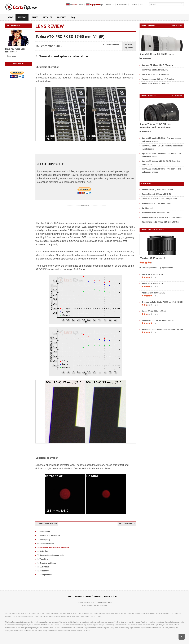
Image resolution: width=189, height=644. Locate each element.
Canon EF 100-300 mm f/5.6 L (154, 311)
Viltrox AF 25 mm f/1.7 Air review (155, 84)
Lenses (35, 17)
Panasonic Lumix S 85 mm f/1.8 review (158, 79)
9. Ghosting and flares (47, 563)
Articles (47, 17)
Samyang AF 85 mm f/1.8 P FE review (157, 65)
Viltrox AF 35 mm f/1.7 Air (152, 284)
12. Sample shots (45, 575)
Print (129, 45)
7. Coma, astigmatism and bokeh (51, 555)
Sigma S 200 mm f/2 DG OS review (157, 54)
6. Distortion (43, 551)
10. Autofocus (43, 567)
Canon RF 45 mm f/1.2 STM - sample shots (159, 199)
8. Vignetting (43, 559)
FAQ (73, 17)
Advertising (122, 4)
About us (110, 4)
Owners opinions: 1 (148, 268)
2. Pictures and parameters (49, 536)
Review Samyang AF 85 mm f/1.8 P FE (157, 189)
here (28, 631)
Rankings (61, 17)
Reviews (22, 17)
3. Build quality (44, 540)
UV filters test (147, 208)
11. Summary (43, 571)
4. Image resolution (46, 543)
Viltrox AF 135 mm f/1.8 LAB (153, 293)
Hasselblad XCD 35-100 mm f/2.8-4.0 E (158, 320)
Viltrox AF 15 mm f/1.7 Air (152, 275)
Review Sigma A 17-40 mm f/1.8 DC (156, 203)
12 (157, 333)
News (10, 17)
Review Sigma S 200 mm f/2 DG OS (156, 194)
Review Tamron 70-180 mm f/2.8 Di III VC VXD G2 (162, 217)
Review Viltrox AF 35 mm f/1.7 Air (156, 213)
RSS (142, 4)
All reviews (177, 26)
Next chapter (127, 524)
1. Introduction (44, 532)
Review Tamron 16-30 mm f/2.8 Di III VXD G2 (160, 222)
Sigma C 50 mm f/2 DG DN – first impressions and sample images (156, 126)
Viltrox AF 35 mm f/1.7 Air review (155, 74)
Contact (133, 4)
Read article (145, 132)
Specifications (166, 268)
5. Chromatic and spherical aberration (53, 547)
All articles (177, 96)
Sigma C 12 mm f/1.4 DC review (155, 70)
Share (129, 48)
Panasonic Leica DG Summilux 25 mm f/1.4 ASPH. (163, 330)
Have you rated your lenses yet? (15, 50)
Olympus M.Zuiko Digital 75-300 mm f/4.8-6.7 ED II (162, 302)
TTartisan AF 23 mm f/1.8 (152, 258)
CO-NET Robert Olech (103, 602)
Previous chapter (47, 524)
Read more (10, 56)
